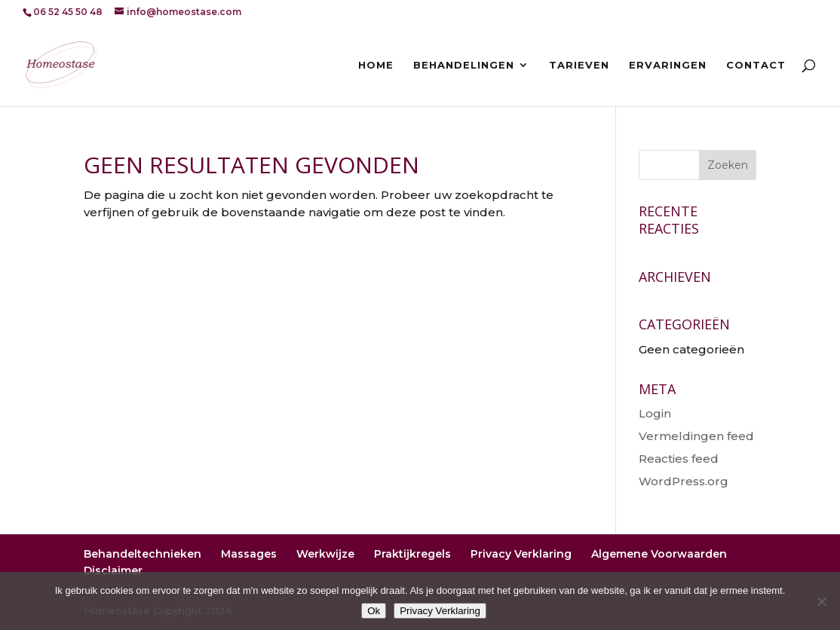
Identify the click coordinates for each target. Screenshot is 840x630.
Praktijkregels (412, 554)
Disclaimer (113, 570)
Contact (756, 65)
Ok (374, 611)
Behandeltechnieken (143, 554)
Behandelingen (464, 65)
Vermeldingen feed (696, 436)
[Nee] (821, 601)
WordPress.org (684, 481)
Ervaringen (668, 65)
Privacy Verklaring (521, 554)
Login (655, 413)
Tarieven (579, 65)
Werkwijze (325, 554)
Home (376, 65)
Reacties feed (679, 459)
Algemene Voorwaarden (659, 554)
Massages (249, 554)
